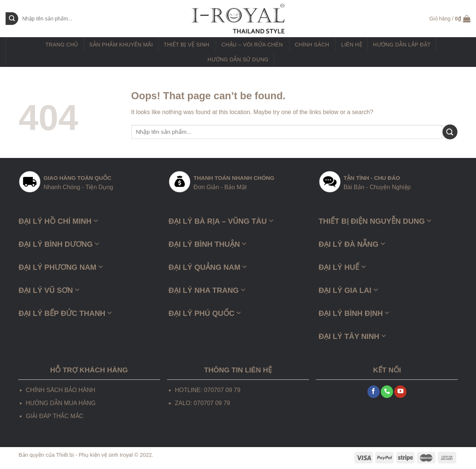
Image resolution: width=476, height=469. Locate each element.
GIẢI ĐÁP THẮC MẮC (54, 416)
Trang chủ (62, 45)
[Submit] (450, 132)
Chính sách (312, 45)
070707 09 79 (212, 403)
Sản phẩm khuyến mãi (121, 45)
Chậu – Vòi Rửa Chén (252, 45)
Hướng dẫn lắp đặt (402, 45)
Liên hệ (351, 45)
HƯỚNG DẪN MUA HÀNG (61, 403)
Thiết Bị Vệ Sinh (186, 45)
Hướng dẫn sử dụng (238, 59)
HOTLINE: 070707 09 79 (208, 390)
